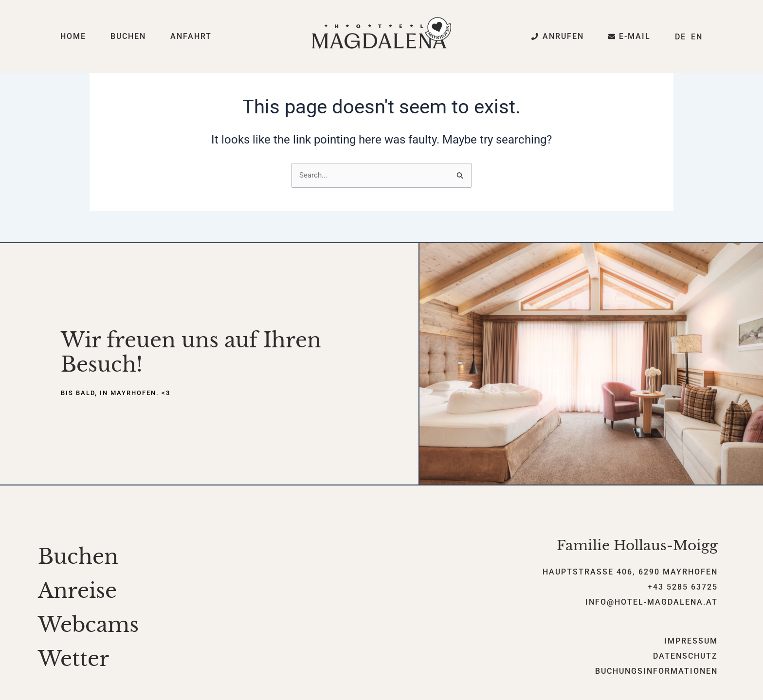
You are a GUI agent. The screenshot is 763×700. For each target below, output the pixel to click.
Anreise (77, 592)
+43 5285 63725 (683, 588)
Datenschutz (685, 657)
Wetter (73, 660)
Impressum (691, 642)
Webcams (88, 626)
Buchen (128, 36)
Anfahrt (191, 36)
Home (73, 36)
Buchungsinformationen (656, 672)
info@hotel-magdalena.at (652, 602)
